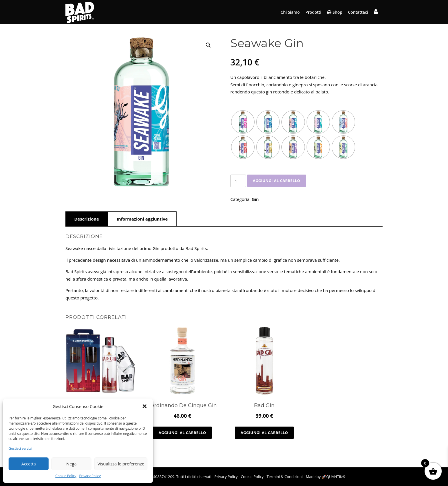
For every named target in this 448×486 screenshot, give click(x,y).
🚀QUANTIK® (334, 477)
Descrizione (87, 219)
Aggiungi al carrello (277, 181)
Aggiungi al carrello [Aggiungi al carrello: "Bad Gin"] (264, 433)
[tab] (87, 219)
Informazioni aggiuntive (142, 219)
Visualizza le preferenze (121, 464)
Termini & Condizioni (285, 477)
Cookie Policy (66, 476)
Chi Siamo (290, 12)
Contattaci (358, 12)
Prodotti (313, 12)
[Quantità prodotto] (238, 181)
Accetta (28, 464)
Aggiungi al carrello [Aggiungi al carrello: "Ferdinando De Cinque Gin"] (182, 433)
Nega (71, 464)
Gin (255, 199)
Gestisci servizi (20, 448)
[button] (145, 406)
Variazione (245, 104)
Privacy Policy (90, 476)
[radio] (243, 122)
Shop (335, 12)
